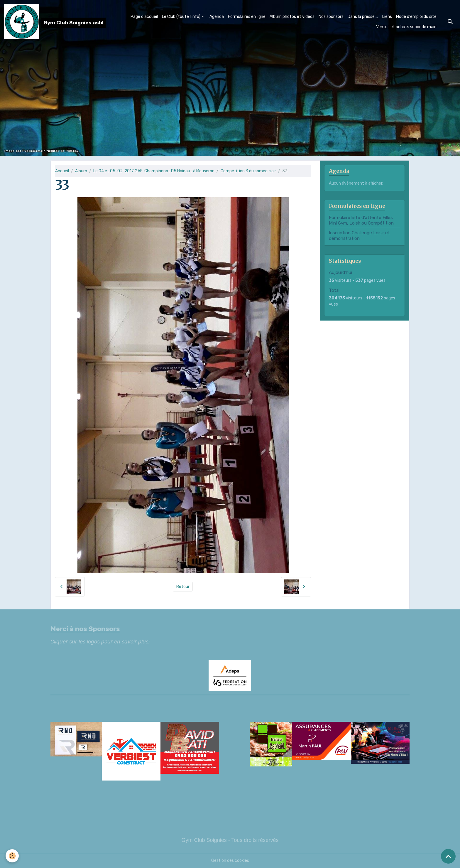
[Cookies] (12, 856)
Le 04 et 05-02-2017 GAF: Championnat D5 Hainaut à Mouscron (154, 171)
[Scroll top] (448, 856)
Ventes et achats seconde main (406, 27)
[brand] (50, 22)
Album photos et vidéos (292, 17)
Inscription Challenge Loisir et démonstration (359, 235)
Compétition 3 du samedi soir (248, 171)
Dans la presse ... (363, 17)
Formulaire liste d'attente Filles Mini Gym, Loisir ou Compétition (361, 220)
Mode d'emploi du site (416, 17)
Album (81, 171)
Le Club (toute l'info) (182, 17)
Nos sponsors (331, 17)
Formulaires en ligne (247, 17)
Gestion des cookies (230, 861)
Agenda (217, 17)
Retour (183, 587)
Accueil (62, 171)
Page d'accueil (144, 17)
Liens (387, 17)
